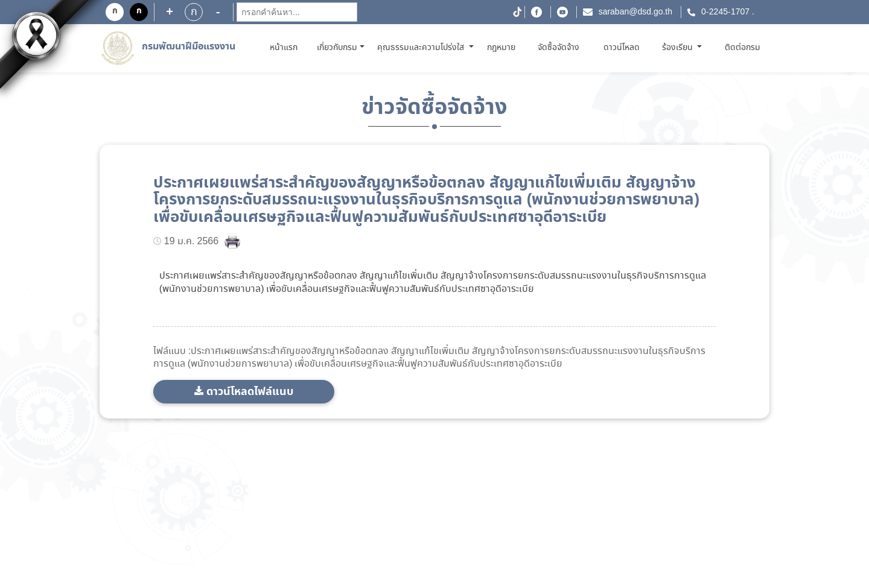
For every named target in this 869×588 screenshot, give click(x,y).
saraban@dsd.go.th (635, 12)
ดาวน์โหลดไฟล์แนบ (250, 392)
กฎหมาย (501, 48)
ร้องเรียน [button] (679, 48)
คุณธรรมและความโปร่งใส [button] (422, 48)
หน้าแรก (286, 47)
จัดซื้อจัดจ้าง (559, 48)
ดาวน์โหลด (622, 48)
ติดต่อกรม (743, 48)
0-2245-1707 (725, 12)
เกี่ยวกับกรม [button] (337, 48)
